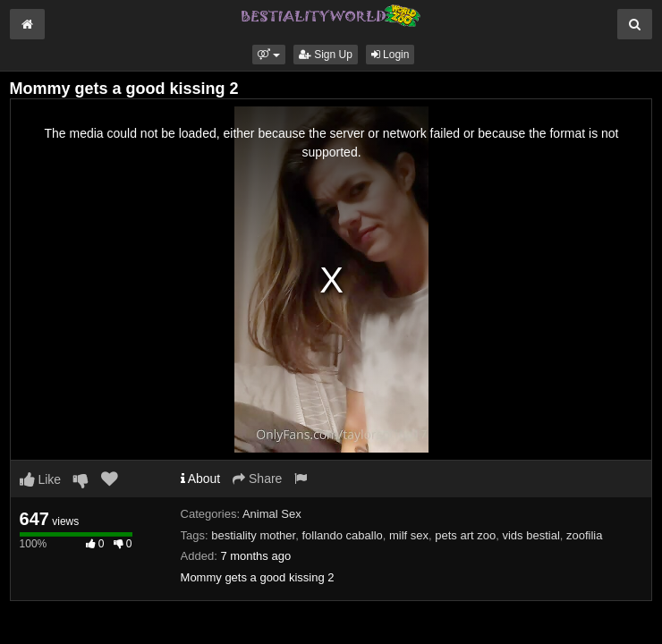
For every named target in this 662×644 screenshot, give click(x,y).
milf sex (409, 535)
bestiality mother (253, 535)
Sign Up (326, 55)
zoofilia (584, 535)
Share (257, 479)
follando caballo (342, 535)
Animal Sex (272, 514)
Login (390, 55)
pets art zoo (465, 535)
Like (41, 479)
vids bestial (530, 535)
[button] (269, 55)
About (201, 479)
